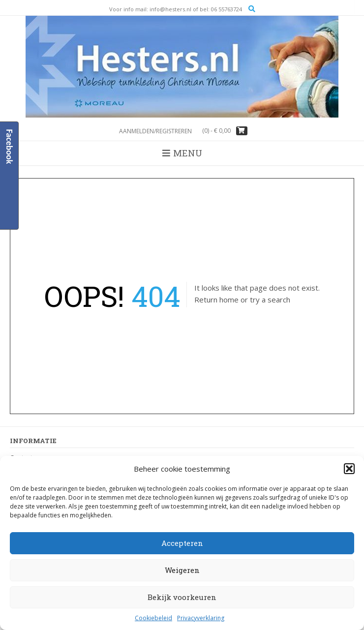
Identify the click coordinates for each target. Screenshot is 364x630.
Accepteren (182, 543)
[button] (349, 469)
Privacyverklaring (201, 618)
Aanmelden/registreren (155, 131)
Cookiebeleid (153, 618)
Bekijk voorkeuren (182, 597)
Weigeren (182, 570)
